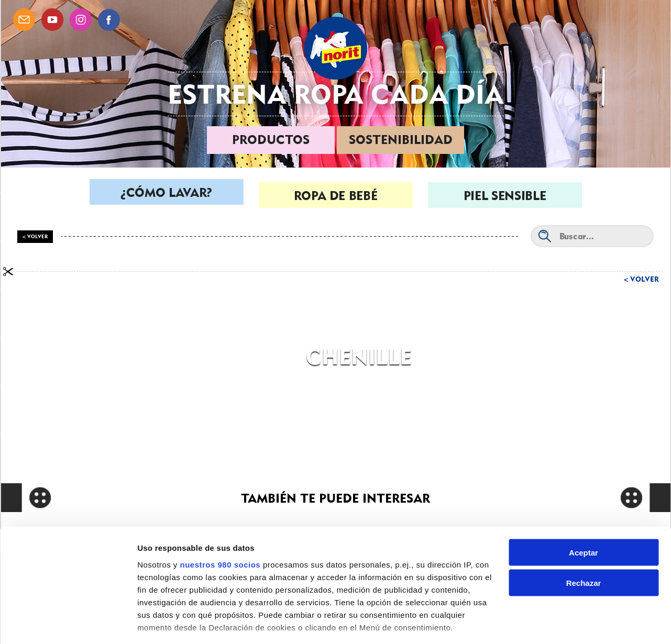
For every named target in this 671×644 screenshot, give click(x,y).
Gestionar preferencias (181, 623)
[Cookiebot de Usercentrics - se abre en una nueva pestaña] (68, 624)
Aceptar (584, 496)
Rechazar (584, 526)
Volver (645, 279)
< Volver (35, 236)
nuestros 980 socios (220, 508)
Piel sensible (505, 196)
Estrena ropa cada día (336, 94)
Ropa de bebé (336, 196)
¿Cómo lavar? (166, 196)
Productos (271, 140)
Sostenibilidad (401, 140)
